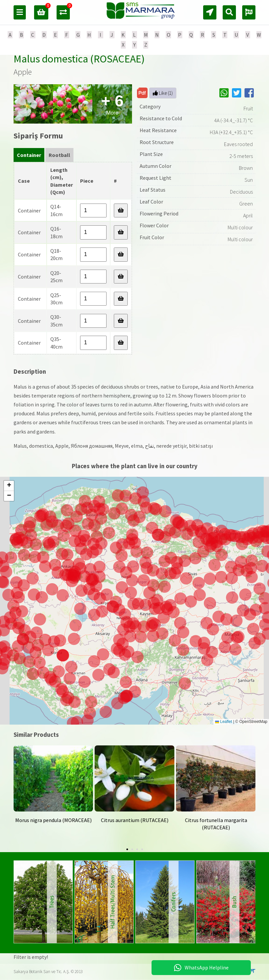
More (112, 104)
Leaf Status (153, 190)
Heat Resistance (158, 130)
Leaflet (224, 722)
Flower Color (154, 225)
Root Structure (157, 142)
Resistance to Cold (161, 118)
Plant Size (151, 154)
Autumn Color (156, 166)
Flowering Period (159, 213)
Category (150, 106)
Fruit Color (152, 237)
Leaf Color (151, 202)
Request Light (156, 178)
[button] (235, 649)
